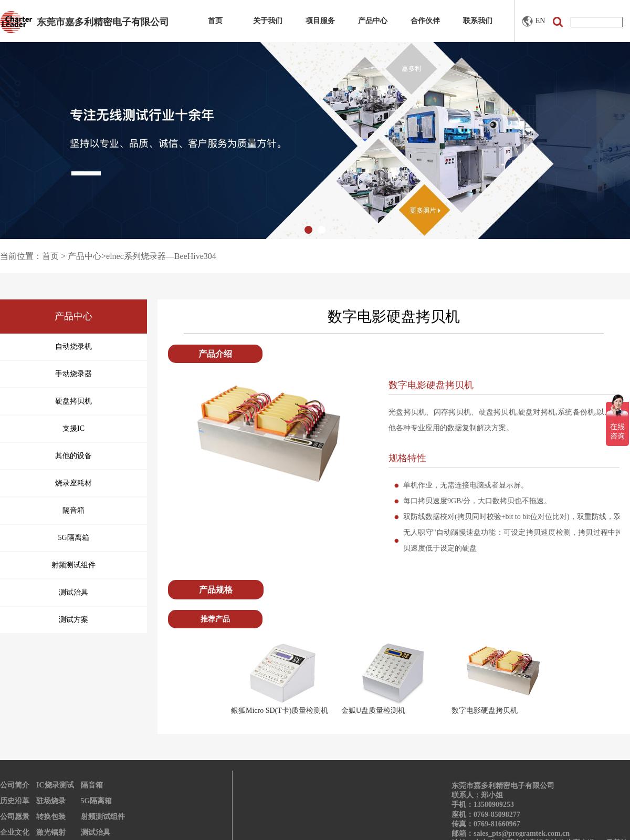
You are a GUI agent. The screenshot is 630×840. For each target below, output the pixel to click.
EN (534, 21)
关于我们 (268, 21)
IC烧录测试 (55, 785)
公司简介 (15, 785)
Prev (216, 679)
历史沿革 (15, 801)
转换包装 (51, 817)
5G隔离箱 (97, 801)
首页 (215, 21)
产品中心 (373, 21)
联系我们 (478, 21)
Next (572, 679)
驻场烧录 (51, 801)
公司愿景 (15, 817)
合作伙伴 (425, 21)
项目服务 (320, 21)
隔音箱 (92, 785)
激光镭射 (51, 832)
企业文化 (15, 832)
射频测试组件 (103, 817)
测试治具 (96, 832)
